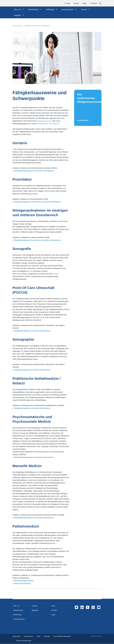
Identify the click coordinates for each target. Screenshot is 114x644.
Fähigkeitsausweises (45, 121)
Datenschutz (29, 636)
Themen (84, 9)
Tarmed (56, 274)
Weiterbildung (33, 9)
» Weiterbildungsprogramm (23, 581)
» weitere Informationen (22, 583)
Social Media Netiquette (64, 636)
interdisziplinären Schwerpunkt (48, 124)
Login (84, 3)
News (68, 3)
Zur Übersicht (83, 120)
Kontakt (76, 3)
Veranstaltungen (68, 9)
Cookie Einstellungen (24, 641)
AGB (39, 636)
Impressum (17, 636)
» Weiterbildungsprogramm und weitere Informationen (34, 171)
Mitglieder (18, 15)
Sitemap (48, 636)
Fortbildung (50, 9)
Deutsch (94, 3)
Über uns (17, 9)
